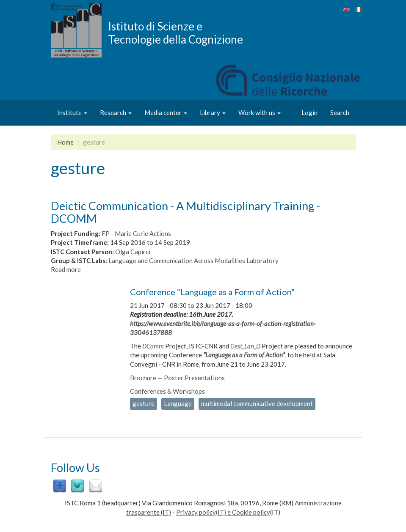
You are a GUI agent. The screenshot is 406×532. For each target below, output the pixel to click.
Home (65, 142)
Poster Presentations (194, 378)
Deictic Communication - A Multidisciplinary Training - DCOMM (185, 212)
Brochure (143, 378)
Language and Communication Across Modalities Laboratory (193, 261)
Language (178, 403)
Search (340, 112)
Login (309, 112)
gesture (144, 403)
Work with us (260, 112)
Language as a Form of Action (244, 355)
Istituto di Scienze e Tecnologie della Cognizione (175, 33)
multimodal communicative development (257, 403)
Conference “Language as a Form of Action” (212, 292)
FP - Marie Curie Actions (136, 233)
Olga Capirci (133, 252)
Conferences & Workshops (167, 391)
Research (116, 112)
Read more (66, 269)
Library (213, 112)
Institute (72, 112)
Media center (166, 112)
